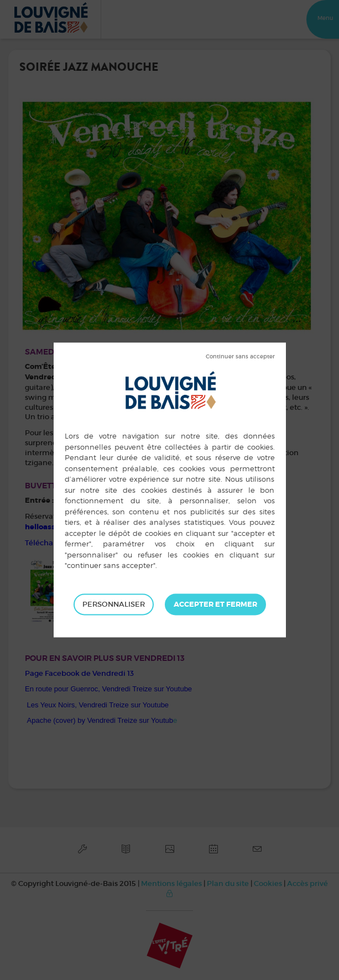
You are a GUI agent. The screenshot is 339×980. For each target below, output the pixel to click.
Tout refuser (240, 357)
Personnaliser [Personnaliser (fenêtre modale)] (114, 604)
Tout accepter (215, 604)
